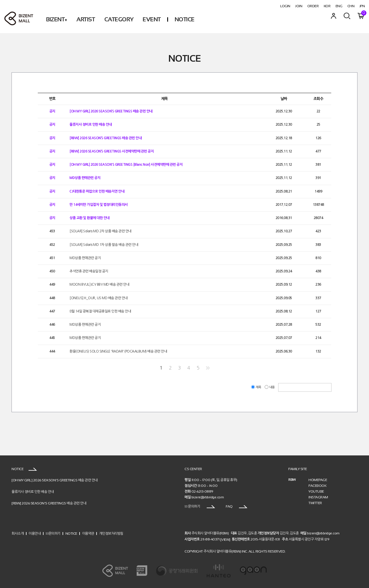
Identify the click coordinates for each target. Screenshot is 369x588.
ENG (339, 6)
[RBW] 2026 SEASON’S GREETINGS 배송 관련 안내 (106, 138)
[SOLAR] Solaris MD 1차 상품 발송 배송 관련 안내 (104, 245)
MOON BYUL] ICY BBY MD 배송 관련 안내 (99, 285)
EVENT (152, 19)
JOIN (299, 6)
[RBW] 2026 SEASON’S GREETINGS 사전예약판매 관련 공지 (112, 151)
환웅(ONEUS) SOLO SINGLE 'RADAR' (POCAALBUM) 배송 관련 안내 (118, 351)
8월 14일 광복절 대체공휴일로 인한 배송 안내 (100, 311)
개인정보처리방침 (111, 533)
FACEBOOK (317, 486)
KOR (327, 6)
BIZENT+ (57, 19)
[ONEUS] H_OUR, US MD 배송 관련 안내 (99, 298)
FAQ (237, 506)
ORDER (313, 6)
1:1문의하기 (53, 533)
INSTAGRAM (318, 497)
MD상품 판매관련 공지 (85, 178)
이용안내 (35, 533)
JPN (362, 6)
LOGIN (285, 6)
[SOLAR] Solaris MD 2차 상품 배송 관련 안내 (100, 231)
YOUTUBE (316, 491)
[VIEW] (225, 540)
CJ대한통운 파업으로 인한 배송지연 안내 (97, 191)
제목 (256, 387)
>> (208, 368)
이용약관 (88, 533)
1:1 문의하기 (200, 506)
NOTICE (185, 19)
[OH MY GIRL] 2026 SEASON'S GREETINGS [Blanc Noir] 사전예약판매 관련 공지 (126, 165)
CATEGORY (119, 19)
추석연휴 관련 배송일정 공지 (89, 271)
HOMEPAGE (318, 480)
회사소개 (18, 533)
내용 (270, 387)
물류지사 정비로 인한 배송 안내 (91, 125)
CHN (351, 6)
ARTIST (86, 19)
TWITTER (315, 503)
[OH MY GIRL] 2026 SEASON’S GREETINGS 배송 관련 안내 (111, 111)
